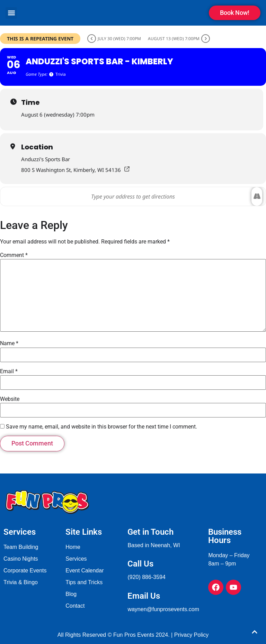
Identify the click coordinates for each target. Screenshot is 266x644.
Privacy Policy (192, 635)
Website (10, 399)
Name (9, 343)
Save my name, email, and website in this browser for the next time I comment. (101, 427)
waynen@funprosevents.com (163, 609)
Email (9, 371)
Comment (14, 255)
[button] (11, 13)
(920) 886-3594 (146, 577)
